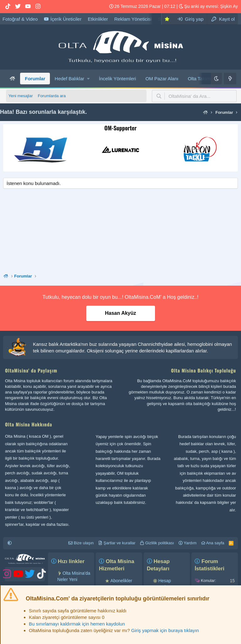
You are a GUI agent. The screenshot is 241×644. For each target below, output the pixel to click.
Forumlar (35, 79)
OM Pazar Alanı (162, 79)
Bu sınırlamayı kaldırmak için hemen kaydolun (77, 624)
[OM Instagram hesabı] (38, 7)
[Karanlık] (216, 79)
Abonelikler (121, 581)
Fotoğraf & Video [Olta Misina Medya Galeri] (20, 19)
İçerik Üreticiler (63, 19)
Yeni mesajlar (21, 96)
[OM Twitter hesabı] (18, 7)
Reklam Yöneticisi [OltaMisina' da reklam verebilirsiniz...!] (133, 19)
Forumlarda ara (52, 96)
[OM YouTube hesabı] (28, 7)
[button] (72, 79)
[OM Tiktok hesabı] (8, 7)
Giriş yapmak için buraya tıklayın (165, 630)
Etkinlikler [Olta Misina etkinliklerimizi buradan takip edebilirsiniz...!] (98, 19)
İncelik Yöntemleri (117, 79)
